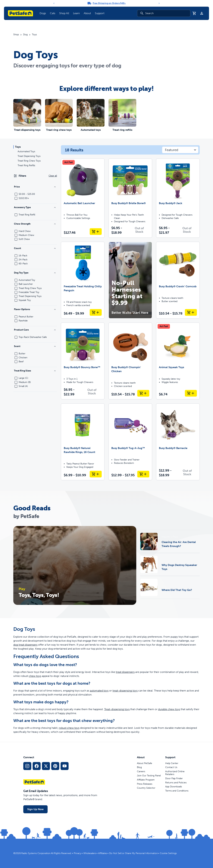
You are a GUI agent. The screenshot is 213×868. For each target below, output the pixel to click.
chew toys (35, 676)
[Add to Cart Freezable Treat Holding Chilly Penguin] (96, 312)
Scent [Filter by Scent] (35, 346)
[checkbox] (16, 194)
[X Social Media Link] (46, 766)
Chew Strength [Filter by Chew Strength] (35, 224)
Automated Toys (26, 151)
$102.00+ (24, 198)
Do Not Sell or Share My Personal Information (133, 853)
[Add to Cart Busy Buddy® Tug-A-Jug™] (143, 474)
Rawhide (23, 321)
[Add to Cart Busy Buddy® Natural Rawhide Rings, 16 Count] (96, 474)
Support (100, 13)
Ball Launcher (26, 284)
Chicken (23, 358)
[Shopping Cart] (194, 13)
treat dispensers (125, 672)
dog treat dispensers (25, 645)
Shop (16, 35)
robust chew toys (69, 728)
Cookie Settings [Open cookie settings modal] (168, 853)
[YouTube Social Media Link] (65, 766)
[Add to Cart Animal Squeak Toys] (191, 393)
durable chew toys (169, 709)
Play (175, 537)
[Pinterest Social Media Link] (55, 766)
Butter (22, 354)
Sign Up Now (35, 809)
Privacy (77, 853)
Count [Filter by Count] (35, 248)
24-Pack (23, 260)
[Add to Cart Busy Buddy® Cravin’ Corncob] (191, 312)
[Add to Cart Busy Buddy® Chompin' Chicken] (143, 393)
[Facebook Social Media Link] (37, 766)
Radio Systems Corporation (36, 853)
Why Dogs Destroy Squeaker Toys (179, 567)
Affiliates (103, 853)
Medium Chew (26, 235)
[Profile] (202, 13)
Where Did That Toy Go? (177, 590)
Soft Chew (24, 239)
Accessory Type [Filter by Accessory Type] (35, 207)
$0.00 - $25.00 (27, 194)
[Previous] (54, 3)
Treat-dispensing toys (117, 709)
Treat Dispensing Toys (29, 156)
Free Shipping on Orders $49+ (109, 3)
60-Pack (23, 264)
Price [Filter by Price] (35, 187)
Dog (25, 35)
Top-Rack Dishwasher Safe (33, 337)
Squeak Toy (25, 300)
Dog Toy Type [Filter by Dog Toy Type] (35, 273)
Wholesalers (90, 853)
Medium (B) (25, 382)
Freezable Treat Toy (29, 292)
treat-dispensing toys (125, 691)
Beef (21, 362)
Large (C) (23, 378)
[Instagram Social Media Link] (27, 766)
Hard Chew (25, 231)
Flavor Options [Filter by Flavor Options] (35, 309)
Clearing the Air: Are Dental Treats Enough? (179, 544)
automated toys (99, 691)
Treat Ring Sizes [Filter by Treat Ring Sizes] (35, 371)
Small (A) (23, 386)
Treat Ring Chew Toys (29, 161)
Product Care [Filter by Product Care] (35, 330)
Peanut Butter (26, 317)
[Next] (159, 3)
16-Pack (23, 256)
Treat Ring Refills (26, 165)
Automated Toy (27, 280)
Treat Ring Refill (27, 215)
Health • (167, 537)
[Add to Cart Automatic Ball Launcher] (96, 232)
